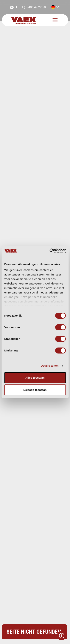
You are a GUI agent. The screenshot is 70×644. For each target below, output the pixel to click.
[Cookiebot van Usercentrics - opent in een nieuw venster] (50, 251)
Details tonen (50, 366)
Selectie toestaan (35, 390)
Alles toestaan (35, 378)
